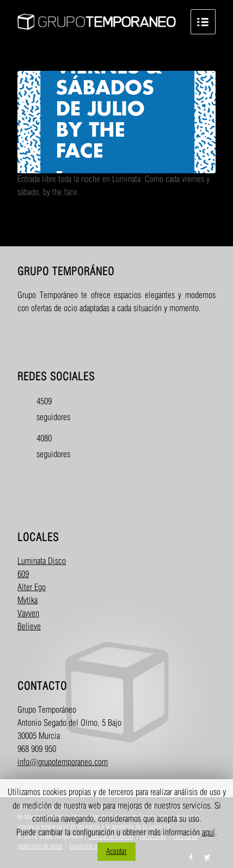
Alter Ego (32, 588)
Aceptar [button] (116, 851)
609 (23, 575)
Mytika (27, 601)
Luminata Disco (42, 562)
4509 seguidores (46, 410)
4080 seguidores (46, 447)
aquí (209, 833)
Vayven (28, 614)
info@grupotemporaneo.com (63, 763)
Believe (29, 627)
